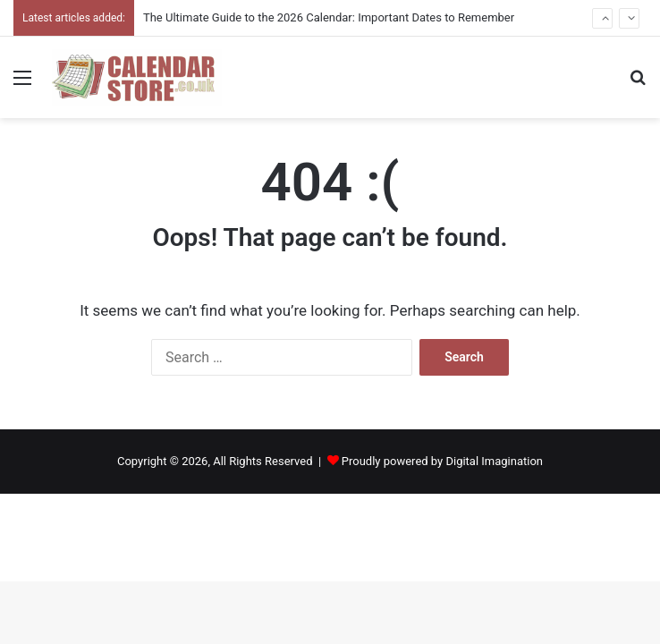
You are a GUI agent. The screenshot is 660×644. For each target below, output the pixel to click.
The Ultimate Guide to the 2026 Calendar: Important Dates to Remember (329, 17)
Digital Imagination (494, 461)
